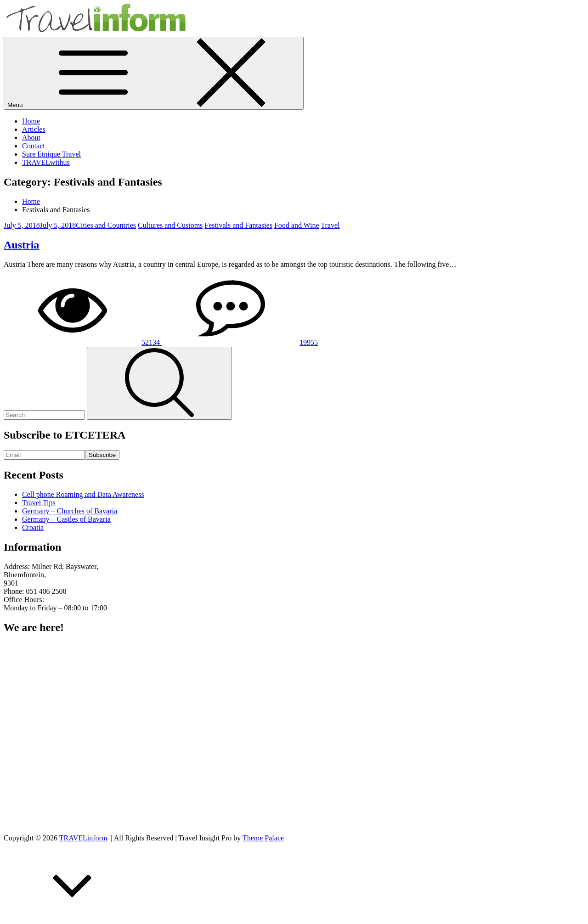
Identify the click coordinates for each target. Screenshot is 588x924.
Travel (330, 225)
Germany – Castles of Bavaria (66, 519)
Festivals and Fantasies (238, 225)
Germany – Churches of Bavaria (70, 511)
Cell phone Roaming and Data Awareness (83, 494)
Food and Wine (297, 225)
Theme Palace (263, 838)
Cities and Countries (106, 225)
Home (31, 121)
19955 (240, 342)
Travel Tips (39, 503)
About (31, 138)
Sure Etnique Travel (51, 154)
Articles (34, 129)
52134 (83, 342)
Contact (34, 146)
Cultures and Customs (170, 225)
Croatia (33, 527)
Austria (21, 245)
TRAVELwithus (46, 162)
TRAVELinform (83, 838)
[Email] (44, 455)
